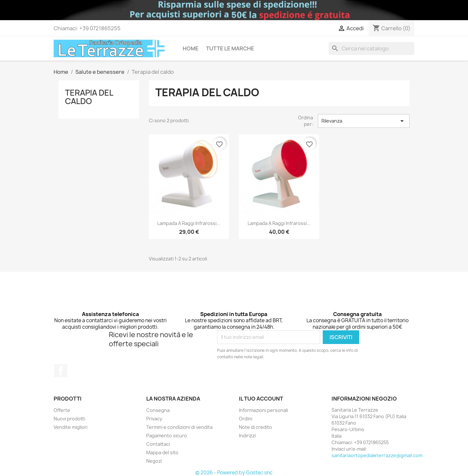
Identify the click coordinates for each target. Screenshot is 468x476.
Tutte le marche (230, 48)
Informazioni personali (263, 410)
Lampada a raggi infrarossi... (189, 223)
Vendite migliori (71, 427)
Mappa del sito (162, 452)
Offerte (62, 410)
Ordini (246, 419)
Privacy (154, 419)
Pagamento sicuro (167, 436)
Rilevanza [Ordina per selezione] (364, 121)
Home (191, 48)
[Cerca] (371, 48)
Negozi (154, 461)
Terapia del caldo (89, 97)
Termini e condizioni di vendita (179, 427)
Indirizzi (247, 436)
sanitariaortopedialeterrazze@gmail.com (377, 455)
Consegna (158, 410)
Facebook (61, 371)
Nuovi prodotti (69, 419)
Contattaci (158, 444)
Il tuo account (261, 399)
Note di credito (255, 427)
